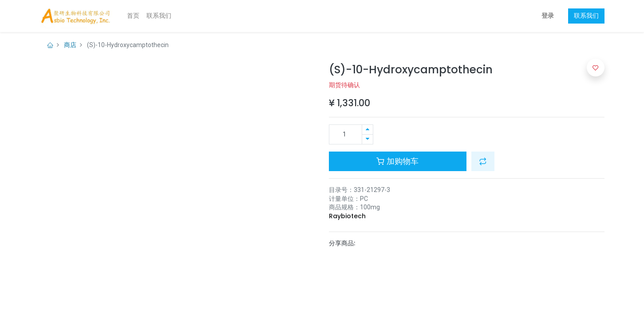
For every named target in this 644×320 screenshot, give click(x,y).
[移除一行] (367, 139)
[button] (483, 161)
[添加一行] (367, 130)
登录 (548, 16)
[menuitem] (133, 16)
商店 (70, 45)
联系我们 (586, 16)
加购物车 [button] (397, 161)
